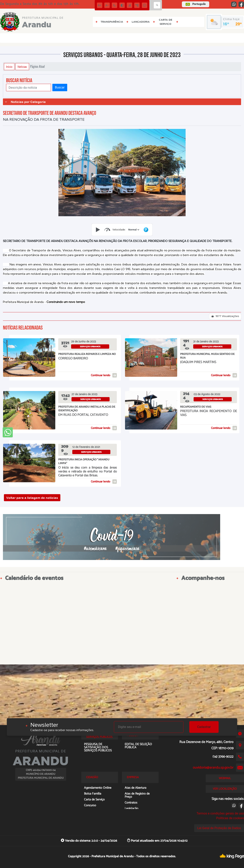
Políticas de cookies (230, 818)
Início (9, 67)
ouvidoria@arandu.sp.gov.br (213, 768)
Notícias (22, 67)
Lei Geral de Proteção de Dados (219, 828)
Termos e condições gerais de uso (220, 813)
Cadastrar (204, 727)
